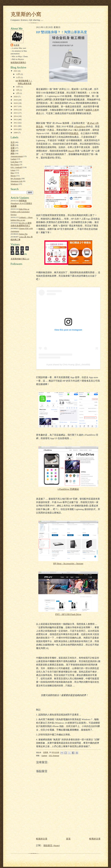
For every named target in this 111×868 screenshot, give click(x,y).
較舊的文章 (95, 839)
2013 (16, 119)
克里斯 (17, 45)
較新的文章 (42, 839)
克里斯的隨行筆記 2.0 (20, 259)
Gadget (13, 159)
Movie (13, 176)
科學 (13, 145)
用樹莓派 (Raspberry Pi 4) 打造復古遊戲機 (21, 203)
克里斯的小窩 (26, 14)
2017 (16, 106)
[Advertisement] (20, 335)
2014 (16, 116)
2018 (16, 103)
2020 (16, 97)
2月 (18, 93)
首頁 (68, 839)
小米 (95, 110)
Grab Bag (14, 162)
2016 (16, 110)
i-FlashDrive (80, 126)
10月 (18, 87)
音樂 (13, 148)
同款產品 (74, 133)
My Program (16, 178)
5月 (18, 90)
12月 (18, 74)
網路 (13, 153)
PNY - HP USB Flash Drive (68, 614)
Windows (14, 184)
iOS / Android (16, 167)
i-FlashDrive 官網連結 (68, 489)
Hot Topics (15, 164)
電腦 (13, 151)
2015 (16, 113)
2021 (16, 71)
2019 (16, 100)
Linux (13, 170)
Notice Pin (23, 234)
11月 (18, 77)
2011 (16, 126)
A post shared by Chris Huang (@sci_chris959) (68, 365)
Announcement (17, 156)
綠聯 (88, 110)
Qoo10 (71, 151)
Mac (12, 173)
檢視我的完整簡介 (18, 63)
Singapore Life (17, 181)
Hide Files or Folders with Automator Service (20, 212)
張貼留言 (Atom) (51, 845)
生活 (13, 142)
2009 (16, 133)
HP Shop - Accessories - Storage (68, 563)
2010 (16, 129)
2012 (16, 123)
